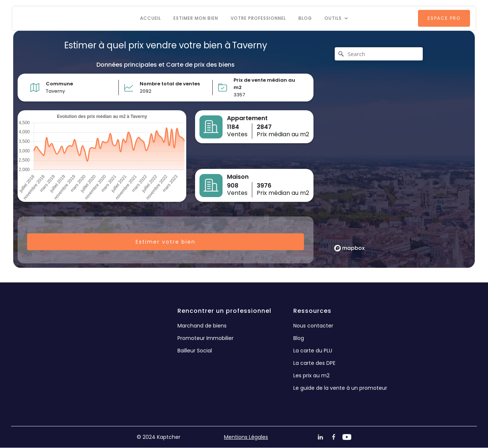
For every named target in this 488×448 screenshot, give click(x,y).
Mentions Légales (246, 437)
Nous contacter (313, 326)
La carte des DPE (314, 363)
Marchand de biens (202, 326)
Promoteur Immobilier (206, 338)
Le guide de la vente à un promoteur (340, 388)
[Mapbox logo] (349, 248)
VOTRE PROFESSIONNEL (258, 18)
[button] (336, 18)
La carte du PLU (313, 351)
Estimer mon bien (196, 18)
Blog (305, 18)
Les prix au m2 (311, 375)
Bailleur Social (195, 351)
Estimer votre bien (166, 242)
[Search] (379, 54)
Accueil (151, 18)
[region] (396, 149)
